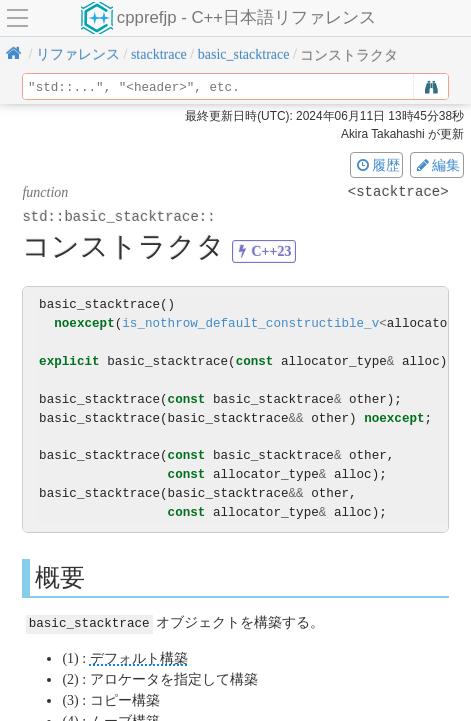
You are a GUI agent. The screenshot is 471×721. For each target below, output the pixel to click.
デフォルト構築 (139, 657)
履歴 (377, 165)
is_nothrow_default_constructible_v (250, 323)
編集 (437, 165)
